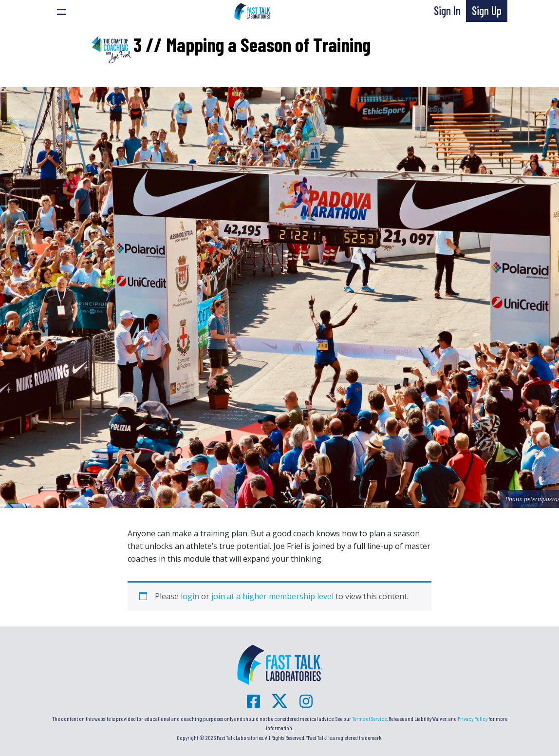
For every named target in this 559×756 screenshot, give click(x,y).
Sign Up (487, 10)
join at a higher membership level (272, 596)
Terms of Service (369, 718)
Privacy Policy (473, 718)
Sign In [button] (447, 10)
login (190, 596)
